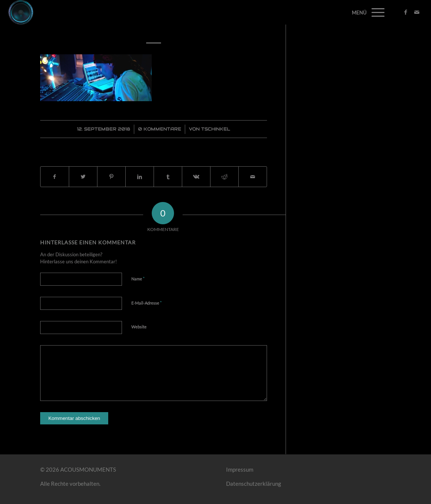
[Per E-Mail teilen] (253, 177)
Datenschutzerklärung (254, 484)
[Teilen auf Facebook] (55, 177)
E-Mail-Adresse (147, 303)
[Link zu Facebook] (406, 12)
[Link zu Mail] (417, 12)
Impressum (240, 469)
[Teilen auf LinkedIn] (140, 177)
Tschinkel (216, 129)
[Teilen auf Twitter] (83, 177)
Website (139, 327)
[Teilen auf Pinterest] (111, 177)
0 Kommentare (160, 129)
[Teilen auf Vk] (196, 177)
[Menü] (376, 12)
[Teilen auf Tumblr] (168, 177)
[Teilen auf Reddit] (224, 177)
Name (138, 279)
